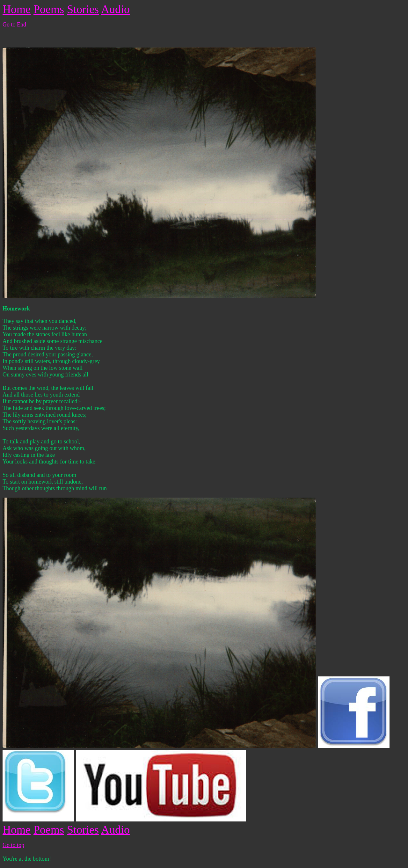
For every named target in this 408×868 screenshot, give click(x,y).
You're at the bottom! (27, 859)
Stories (83, 9)
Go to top (13, 845)
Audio (115, 9)
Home (17, 9)
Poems (49, 9)
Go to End (14, 25)
